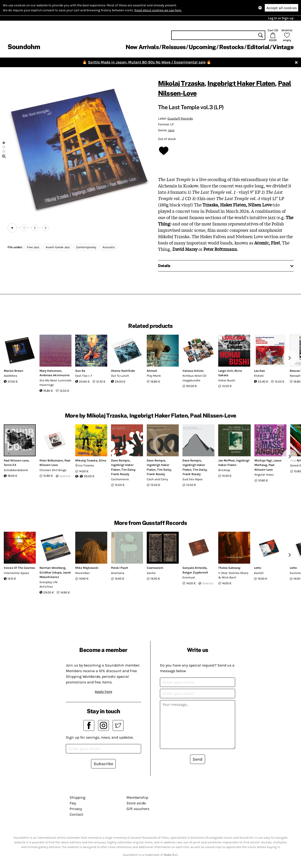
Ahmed (152, 371)
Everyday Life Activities (49, 584)
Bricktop (224, 470)
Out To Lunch (120, 376)
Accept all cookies (282, 8)
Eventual (189, 577)
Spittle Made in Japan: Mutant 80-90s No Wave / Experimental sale (147, 62)
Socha (151, 573)
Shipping (77, 797)
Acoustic (109, 247)
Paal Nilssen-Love (16, 460)
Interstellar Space (16, 573)
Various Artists (193, 371)
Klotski (259, 376)
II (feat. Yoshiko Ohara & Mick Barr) (233, 575)
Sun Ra (80, 371)
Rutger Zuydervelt (195, 572)
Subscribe (103, 764)
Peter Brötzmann (51, 460)
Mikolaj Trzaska (181, 83)
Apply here (103, 692)
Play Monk (154, 376)
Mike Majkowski (87, 568)
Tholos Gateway (229, 568)
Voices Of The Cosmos (19, 568)
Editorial (258, 47)
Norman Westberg (52, 568)
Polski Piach (120, 568)
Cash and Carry (157, 479)
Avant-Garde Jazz (58, 247)
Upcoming (202, 47)
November (83, 573)
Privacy (76, 809)
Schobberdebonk (16, 470)
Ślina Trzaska (85, 465)
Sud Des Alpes (193, 479)
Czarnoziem (155, 568)
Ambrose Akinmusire (55, 375)
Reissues (174, 47)
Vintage (283, 47)
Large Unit (226, 371)
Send (198, 759)
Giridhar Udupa (50, 572)
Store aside (136, 803)
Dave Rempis (120, 460)
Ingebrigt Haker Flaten (241, 83)
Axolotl (259, 573)
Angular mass (264, 475)
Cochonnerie (120, 479)
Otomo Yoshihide (123, 371)
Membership (137, 797)
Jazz (171, 130)
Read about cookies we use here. (158, 10)
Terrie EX (10, 465)
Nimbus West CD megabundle (194, 378)
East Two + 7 (84, 376)
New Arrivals (142, 47)
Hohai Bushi (227, 380)
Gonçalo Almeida (194, 568)
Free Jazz (33, 247)
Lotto (257, 568)
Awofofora (10, 376)
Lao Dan (259, 371)
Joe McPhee (226, 460)
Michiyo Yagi (263, 460)
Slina (102, 460)
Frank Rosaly (120, 474)
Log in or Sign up (281, 18)
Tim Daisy (128, 470)
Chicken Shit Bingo (53, 470)
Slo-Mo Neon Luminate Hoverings (55, 383)
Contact (76, 814)
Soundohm (24, 47)
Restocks (232, 47)
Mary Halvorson (50, 371)
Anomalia (118, 573)
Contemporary (86, 247)
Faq (73, 803)
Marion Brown (14, 371)
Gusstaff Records (180, 118)
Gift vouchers (138, 809)
